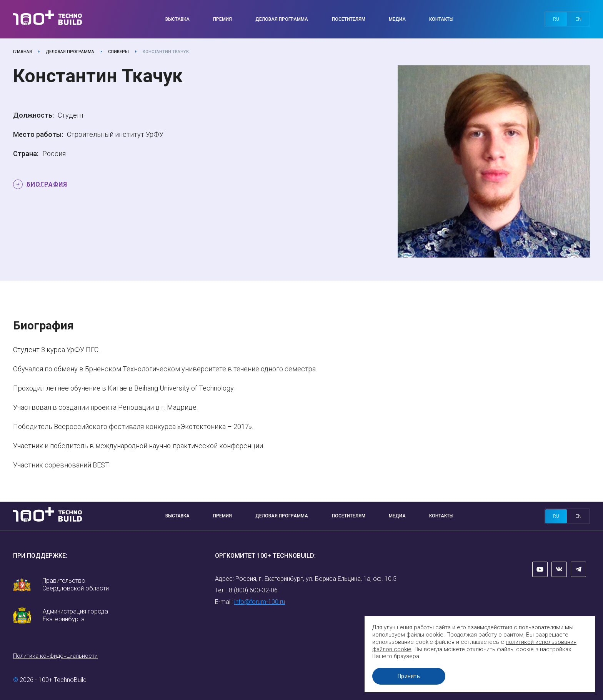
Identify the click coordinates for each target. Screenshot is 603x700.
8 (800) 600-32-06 (253, 590)
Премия (222, 19)
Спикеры (118, 52)
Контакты (441, 19)
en (578, 19)
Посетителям (349, 19)
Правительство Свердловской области (76, 584)
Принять (409, 676)
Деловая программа (282, 19)
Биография (47, 184)
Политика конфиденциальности (55, 656)
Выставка (177, 19)
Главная (22, 52)
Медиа (397, 19)
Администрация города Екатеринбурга (75, 615)
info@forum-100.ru (260, 602)
